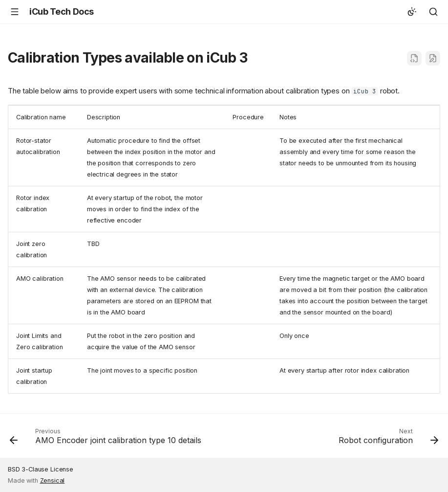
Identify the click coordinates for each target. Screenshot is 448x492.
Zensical (53, 481)
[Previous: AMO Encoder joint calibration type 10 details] (107, 439)
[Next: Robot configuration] (387, 439)
